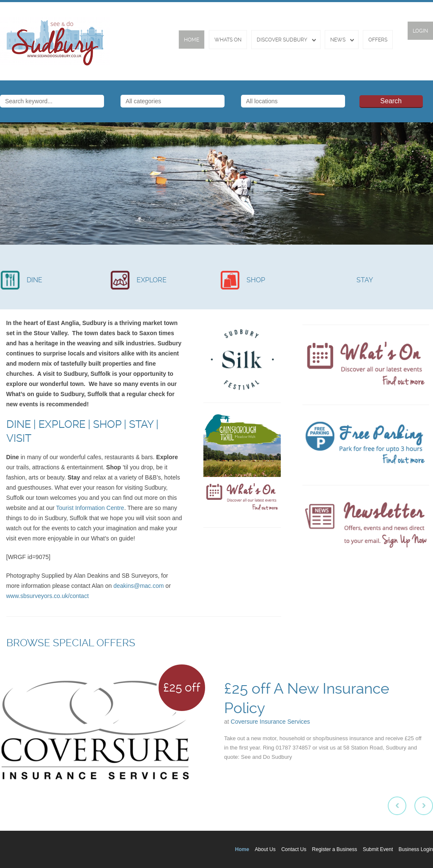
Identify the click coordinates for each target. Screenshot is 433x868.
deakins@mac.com (138, 586)
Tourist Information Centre (90, 508)
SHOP (256, 280)
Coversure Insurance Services (271, 722)
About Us (265, 849)
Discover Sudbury (282, 40)
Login (420, 31)
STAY (365, 280)
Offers (378, 40)
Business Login (416, 849)
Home (192, 40)
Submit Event (378, 849)
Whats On (228, 40)
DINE (34, 280)
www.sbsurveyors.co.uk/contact (48, 596)
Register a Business (335, 849)
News (338, 40)
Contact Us (294, 849)
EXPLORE (152, 280)
